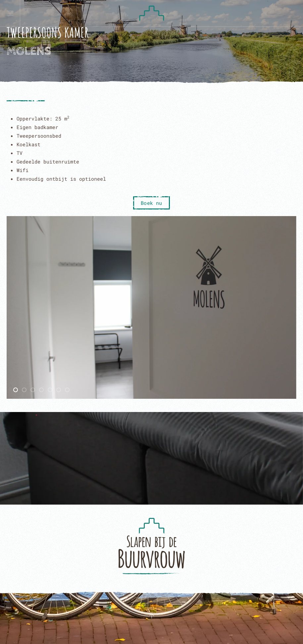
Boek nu (151, 203)
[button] (10, 13)
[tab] (16, 390)
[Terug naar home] (151, 13)
